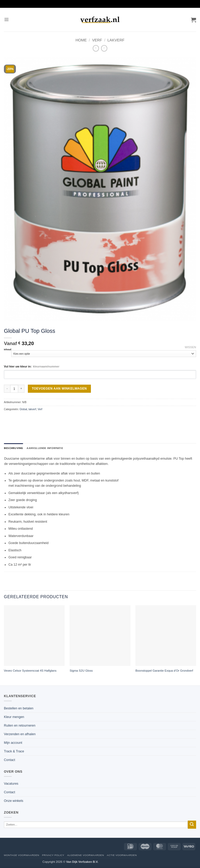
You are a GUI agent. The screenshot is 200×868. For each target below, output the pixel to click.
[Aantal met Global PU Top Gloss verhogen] (21, 389)
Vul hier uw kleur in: (32, 366)
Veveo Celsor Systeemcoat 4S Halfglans (30, 671)
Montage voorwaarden (22, 855)
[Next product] (96, 48)
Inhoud (8, 349)
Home (81, 40)
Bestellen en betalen (19, 708)
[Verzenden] (192, 825)
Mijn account (13, 743)
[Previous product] (104, 48)
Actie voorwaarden (122, 855)
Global (23, 409)
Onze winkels (14, 801)
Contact (10, 760)
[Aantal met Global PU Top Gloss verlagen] (7, 389)
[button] (6, 20)
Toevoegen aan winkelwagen (59, 389)
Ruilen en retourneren (20, 726)
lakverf (116, 40)
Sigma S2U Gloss (81, 671)
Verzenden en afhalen (20, 734)
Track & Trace (14, 751)
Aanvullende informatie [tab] (45, 448)
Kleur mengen (14, 717)
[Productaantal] (14, 389)
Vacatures (11, 784)
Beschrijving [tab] (13, 448)
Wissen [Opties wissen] (190, 347)
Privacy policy (53, 855)
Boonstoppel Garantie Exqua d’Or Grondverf (164, 671)
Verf (97, 40)
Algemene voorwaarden (86, 855)
